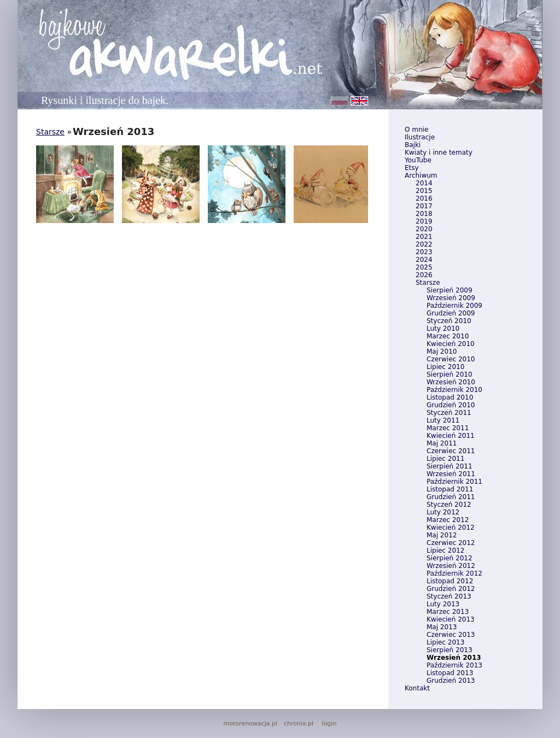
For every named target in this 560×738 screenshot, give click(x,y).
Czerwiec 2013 (451, 635)
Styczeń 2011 (449, 413)
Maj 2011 (442, 443)
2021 (424, 237)
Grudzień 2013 (451, 681)
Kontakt (417, 688)
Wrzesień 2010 (451, 382)
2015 (424, 191)
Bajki (413, 145)
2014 (424, 183)
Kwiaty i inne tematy (439, 153)
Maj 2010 (442, 352)
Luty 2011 (443, 420)
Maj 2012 (442, 535)
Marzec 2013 (448, 612)
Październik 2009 (454, 306)
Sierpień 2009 (450, 290)
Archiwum (421, 175)
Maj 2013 (442, 627)
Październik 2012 (454, 573)
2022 (424, 244)
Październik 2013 (454, 665)
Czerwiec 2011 (451, 451)
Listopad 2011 (450, 489)
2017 (424, 206)
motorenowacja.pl (250, 724)
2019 (424, 221)
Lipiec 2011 (445, 459)
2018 (424, 214)
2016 (424, 198)
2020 (424, 229)
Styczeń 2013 (449, 596)
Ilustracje (420, 137)
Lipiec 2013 (445, 642)
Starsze (428, 283)
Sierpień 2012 (450, 558)
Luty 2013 (443, 604)
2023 (424, 252)
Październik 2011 (454, 482)
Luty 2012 (443, 512)
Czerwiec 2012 (451, 543)
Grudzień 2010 (451, 405)
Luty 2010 (443, 329)
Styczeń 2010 (449, 321)
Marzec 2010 (448, 336)
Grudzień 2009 (451, 313)
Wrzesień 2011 (451, 474)
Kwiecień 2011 (451, 436)
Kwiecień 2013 (451, 619)
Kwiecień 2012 (451, 528)
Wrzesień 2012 (451, 566)
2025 (424, 267)
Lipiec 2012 (445, 550)
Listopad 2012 (450, 581)
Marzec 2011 (448, 428)
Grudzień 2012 (451, 589)
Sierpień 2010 (450, 374)
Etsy (412, 168)
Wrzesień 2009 (451, 298)
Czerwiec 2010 (451, 359)
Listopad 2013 (450, 673)
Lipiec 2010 (445, 367)
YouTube (418, 160)
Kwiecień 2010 (451, 344)
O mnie (416, 130)
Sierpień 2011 (450, 466)
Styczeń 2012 (449, 505)
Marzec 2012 (448, 520)
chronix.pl (299, 724)
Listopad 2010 (450, 397)
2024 (424, 260)
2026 (424, 275)
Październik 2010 (454, 390)
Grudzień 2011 (451, 497)
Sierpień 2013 (450, 650)
